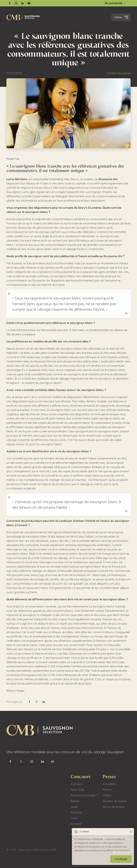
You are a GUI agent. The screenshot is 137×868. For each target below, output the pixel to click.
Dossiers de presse (115, 801)
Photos (107, 790)
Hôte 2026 (77, 790)
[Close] (131, 832)
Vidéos (107, 795)
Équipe (75, 801)
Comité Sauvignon (119, 73)
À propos (77, 784)
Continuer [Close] (121, 859)
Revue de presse (113, 807)
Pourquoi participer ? (84, 795)
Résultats (76, 813)
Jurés (74, 807)
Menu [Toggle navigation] (122, 17)
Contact (76, 824)
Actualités (109, 784)
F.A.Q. (74, 818)
